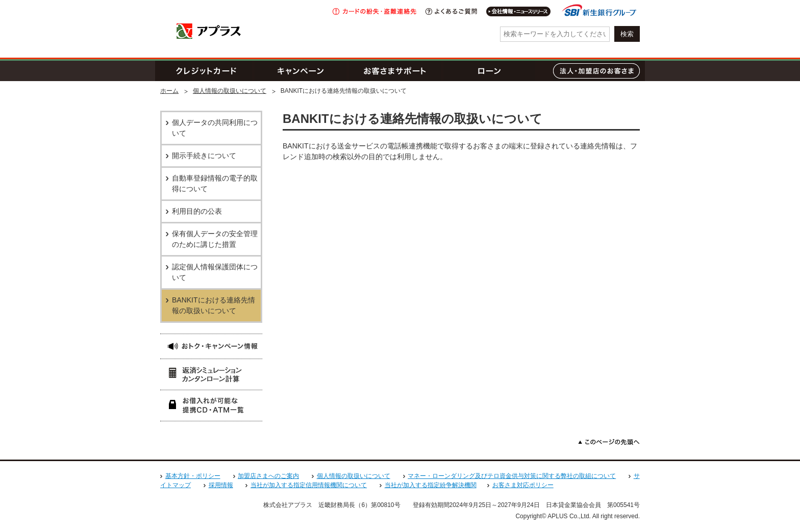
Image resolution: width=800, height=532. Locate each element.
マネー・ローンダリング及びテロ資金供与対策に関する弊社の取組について (512, 476)
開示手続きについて (204, 156)
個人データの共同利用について (215, 128)
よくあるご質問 (451, 11)
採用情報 (221, 485)
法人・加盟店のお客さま (596, 71)
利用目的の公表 (197, 211)
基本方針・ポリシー (193, 476)
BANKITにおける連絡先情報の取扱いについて (214, 305)
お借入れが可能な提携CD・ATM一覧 (211, 405)
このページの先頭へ (609, 442)
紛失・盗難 (374, 11)
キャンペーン (301, 71)
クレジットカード (206, 71)
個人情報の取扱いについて (230, 91)
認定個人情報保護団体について (215, 272)
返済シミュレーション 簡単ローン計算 (211, 374)
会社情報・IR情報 (519, 11)
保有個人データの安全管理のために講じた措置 (215, 239)
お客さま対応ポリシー (523, 485)
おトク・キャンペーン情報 (211, 346)
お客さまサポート (395, 71)
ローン (489, 71)
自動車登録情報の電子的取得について (215, 183)
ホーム (169, 91)
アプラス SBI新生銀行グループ (209, 31)
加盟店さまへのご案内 (268, 476)
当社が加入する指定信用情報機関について (309, 485)
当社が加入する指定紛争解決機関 (431, 485)
